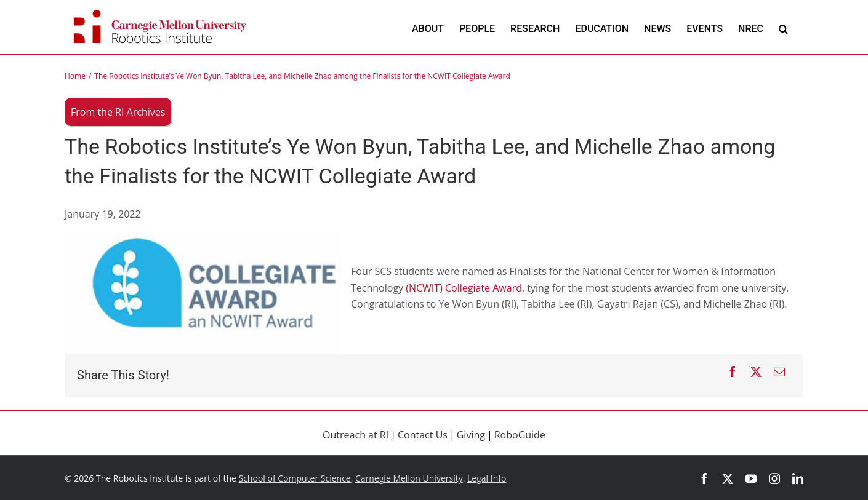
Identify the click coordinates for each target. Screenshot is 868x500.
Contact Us (423, 435)
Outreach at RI (356, 435)
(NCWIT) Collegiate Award (464, 288)
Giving (471, 435)
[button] (783, 29)
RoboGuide (520, 435)
